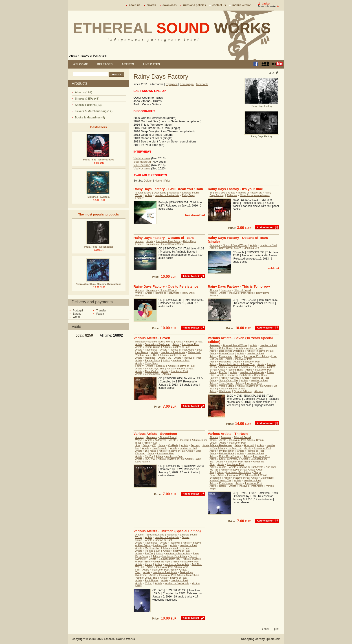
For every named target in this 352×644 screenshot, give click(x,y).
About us (135, 5)
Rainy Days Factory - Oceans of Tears (164, 238)
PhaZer (223, 372)
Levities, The (235, 448)
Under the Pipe (162, 562)
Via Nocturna (142, 158)
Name (158, 181)
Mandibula (225, 362)
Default (148, 181)
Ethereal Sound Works (172, 244)
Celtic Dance (226, 348)
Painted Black (153, 360)
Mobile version (242, 5)
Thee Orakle (152, 371)
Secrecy (161, 366)
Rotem (223, 486)
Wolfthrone (225, 391)
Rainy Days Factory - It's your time (235, 189)
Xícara (223, 467)
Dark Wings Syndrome (157, 344)
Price (167, 181)
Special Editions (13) (88, 105)
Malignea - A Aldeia (99, 197)
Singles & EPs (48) (87, 99)
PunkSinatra (226, 483)
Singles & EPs (143, 193)
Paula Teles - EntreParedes (99, 160)
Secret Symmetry (229, 459)
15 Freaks (151, 451)
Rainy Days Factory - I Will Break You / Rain (168, 189)
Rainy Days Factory (230, 248)
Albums (140, 241)
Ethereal (172, 28)
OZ (170, 358)
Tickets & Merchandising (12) (94, 111)
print (277, 629)
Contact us (219, 5)
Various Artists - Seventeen (155, 434)
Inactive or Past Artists (93, 56)
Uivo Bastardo (159, 448)
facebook (202, 84)
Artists (73, 56)
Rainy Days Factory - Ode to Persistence (166, 286)
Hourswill (184, 440)
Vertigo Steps (152, 374)
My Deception (227, 451)
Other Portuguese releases (255, 195)
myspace (172, 84)
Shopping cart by (261, 639)
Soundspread (142, 162)
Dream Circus (153, 347)
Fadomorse (151, 350)
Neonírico (150, 358)
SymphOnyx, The (155, 369)
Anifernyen (161, 440)
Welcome (80, 64)
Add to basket (265, 227)
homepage (187, 84)
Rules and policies (195, 5)
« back (265, 629)
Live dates (151, 64)
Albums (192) (83, 92)
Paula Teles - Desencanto (98, 247)
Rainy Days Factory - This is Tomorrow (239, 286)
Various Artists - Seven (152, 338)
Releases (105, 64)
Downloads (170, 5)
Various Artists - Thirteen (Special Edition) (167, 531)
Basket (266, 4)
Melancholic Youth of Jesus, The (237, 364)
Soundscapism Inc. (169, 559)
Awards (151, 5)
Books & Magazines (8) (90, 117)
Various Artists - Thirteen (228, 434)
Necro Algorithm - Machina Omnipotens (99, 284)
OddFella (173, 445)
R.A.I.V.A (150, 459)
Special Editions (243, 391)
